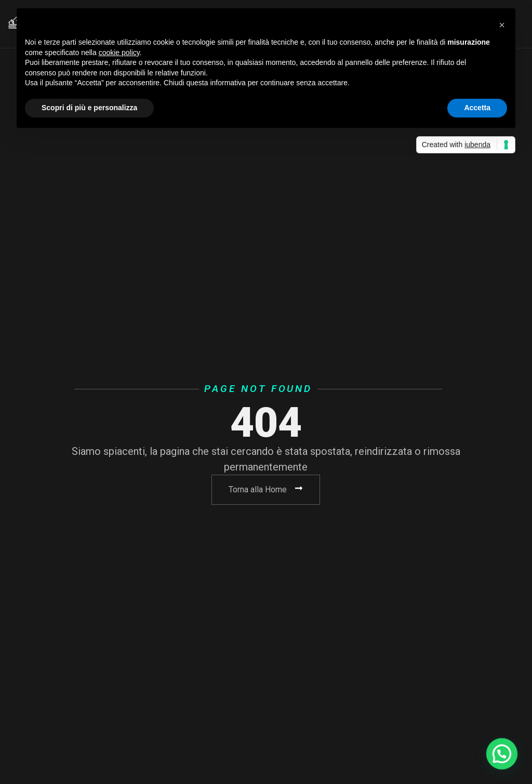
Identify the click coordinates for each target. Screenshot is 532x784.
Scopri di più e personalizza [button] (89, 108)
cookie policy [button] (119, 53)
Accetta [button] (477, 108)
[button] (502, 25)
